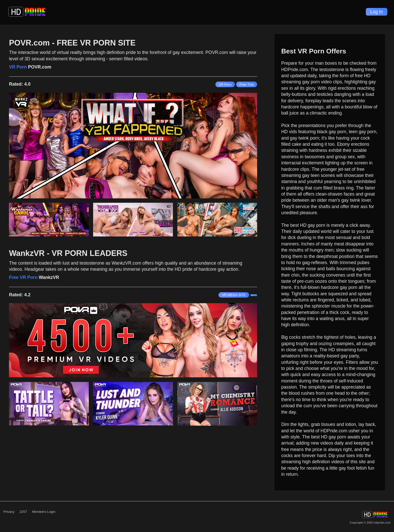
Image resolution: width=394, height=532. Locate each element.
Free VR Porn (23, 277)
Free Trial (247, 84)
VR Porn (18, 67)
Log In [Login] (376, 12)
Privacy (9, 512)
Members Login (44, 512)
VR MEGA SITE (234, 295)
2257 (23, 512)
